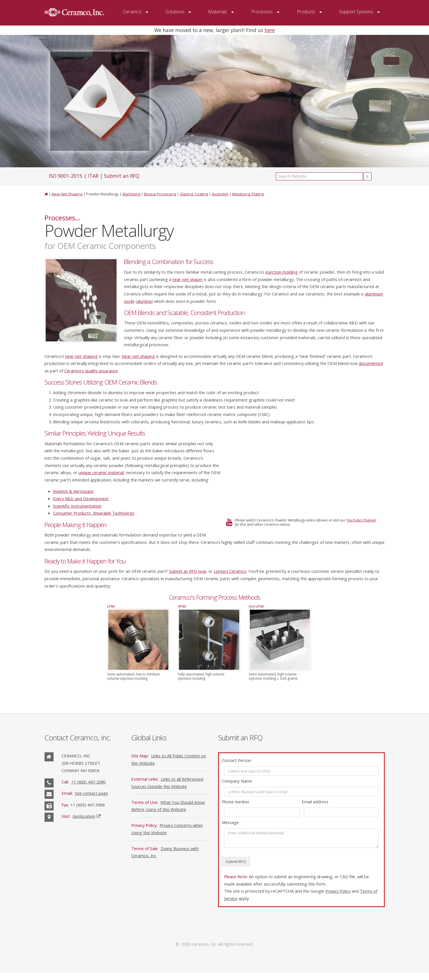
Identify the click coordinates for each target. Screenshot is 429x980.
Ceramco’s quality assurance (91, 371)
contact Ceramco (230, 571)
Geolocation (84, 816)
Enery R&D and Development (81, 499)
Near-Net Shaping (67, 194)
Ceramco (132, 12)
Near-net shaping (138, 356)
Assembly (220, 194)
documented (371, 363)
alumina (144, 301)
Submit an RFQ (122, 176)
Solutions (175, 12)
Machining (131, 194)
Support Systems (356, 12)
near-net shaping (81, 356)
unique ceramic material (101, 472)
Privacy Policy (338, 891)
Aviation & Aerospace (73, 491)
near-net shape (187, 279)
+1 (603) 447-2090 (88, 782)
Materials (218, 12)
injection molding (282, 272)
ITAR (93, 176)
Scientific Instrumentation (77, 506)
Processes (262, 12)
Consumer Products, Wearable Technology (94, 513)
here (270, 30)
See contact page (91, 793)
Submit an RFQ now (188, 571)
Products (306, 12)
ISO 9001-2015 (65, 176)
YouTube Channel (361, 520)
